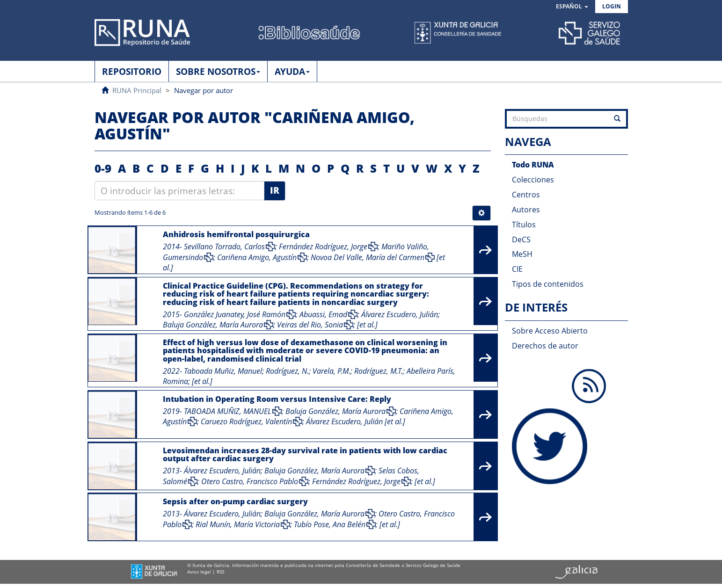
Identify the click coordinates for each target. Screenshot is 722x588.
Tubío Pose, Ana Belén (330, 524)
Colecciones (533, 180)
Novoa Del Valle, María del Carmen (368, 257)
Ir (275, 190)
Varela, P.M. (332, 371)
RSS (220, 572)
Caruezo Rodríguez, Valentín (246, 421)
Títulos (524, 225)
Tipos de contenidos (548, 284)
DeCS (521, 240)
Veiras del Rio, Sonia (310, 325)
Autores (526, 210)
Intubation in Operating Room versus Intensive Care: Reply (277, 399)
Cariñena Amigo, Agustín (257, 257)
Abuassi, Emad (323, 314)
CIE (517, 269)
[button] (572, 7)
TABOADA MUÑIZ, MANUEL (228, 411)
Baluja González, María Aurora (213, 325)
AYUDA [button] (292, 72)
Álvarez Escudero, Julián (400, 314)
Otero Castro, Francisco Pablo (250, 481)
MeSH (522, 254)
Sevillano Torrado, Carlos (224, 247)
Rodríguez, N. (287, 371)
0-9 (103, 168)
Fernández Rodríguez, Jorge (323, 247)
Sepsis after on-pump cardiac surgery (235, 501)
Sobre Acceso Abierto (550, 331)
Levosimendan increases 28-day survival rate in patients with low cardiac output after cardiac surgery (305, 455)
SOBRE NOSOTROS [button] (218, 72)
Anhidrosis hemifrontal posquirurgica (236, 234)
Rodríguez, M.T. (379, 371)
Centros (526, 195)
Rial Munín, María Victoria (238, 524)
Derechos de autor (545, 346)
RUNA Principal (137, 90)
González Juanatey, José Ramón (235, 314)
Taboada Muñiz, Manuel (223, 371)
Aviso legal (199, 572)
